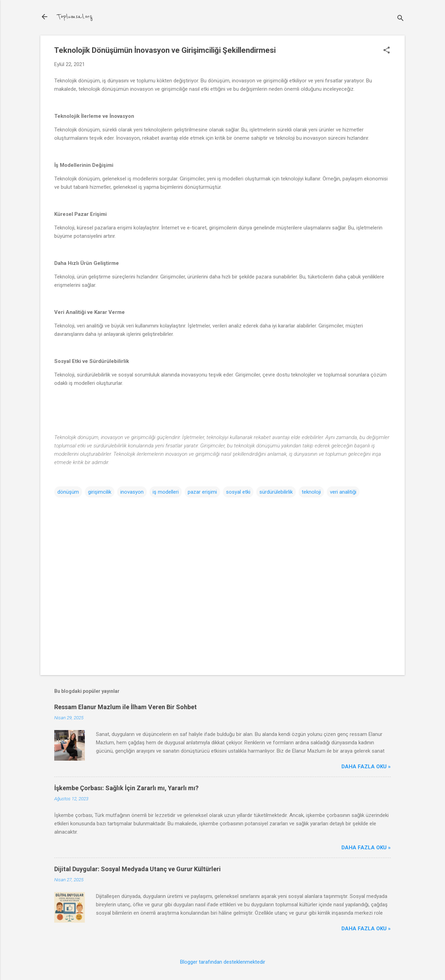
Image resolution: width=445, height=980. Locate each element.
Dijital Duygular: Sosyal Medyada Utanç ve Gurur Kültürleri (137, 869)
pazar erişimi (202, 492)
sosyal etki (238, 492)
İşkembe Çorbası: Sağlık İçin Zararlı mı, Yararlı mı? (126, 788)
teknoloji (311, 492)
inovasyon (132, 492)
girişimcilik (100, 492)
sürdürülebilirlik (276, 492)
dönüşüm (68, 492)
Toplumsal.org (75, 17)
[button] (387, 51)
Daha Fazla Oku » (366, 767)
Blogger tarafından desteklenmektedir (223, 962)
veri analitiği (343, 492)
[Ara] (400, 19)
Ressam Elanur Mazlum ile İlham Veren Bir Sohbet (126, 707)
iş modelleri (166, 492)
